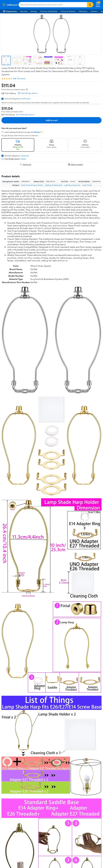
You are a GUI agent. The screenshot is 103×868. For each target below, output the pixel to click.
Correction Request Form (17, 579)
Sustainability (8, 682)
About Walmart (9, 666)
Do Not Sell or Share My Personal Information (22, 766)
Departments (10, 11)
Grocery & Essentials (49, 11)
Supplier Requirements (12, 686)
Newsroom (7, 673)
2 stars (37, 610)
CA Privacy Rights (10, 758)
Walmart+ (7, 707)
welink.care (26, 99)
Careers (94, 11)
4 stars (37, 604)
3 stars (37, 607)
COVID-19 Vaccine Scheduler (15, 720)
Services (24, 11)
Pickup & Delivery (68, 11)
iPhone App (8, 775)
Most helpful (52, 630)
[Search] (90, 5)
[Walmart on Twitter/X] (10, 790)
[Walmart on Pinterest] (20, 790)
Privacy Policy (9, 754)
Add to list (26, 164)
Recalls (6, 729)
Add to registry (76, 164)
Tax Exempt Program (11, 741)
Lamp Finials (87, 185)
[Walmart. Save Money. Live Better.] (10, 5)
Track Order (67, 652)
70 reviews (21, 79)
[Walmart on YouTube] (15, 790)
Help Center (48, 652)
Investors (7, 678)
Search (96, 630)
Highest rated (34, 630)
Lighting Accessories (72, 185)
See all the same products (90, 558)
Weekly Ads (85, 652)
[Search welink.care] (53, 5)
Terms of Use (8, 750)
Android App (8, 779)
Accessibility (8, 732)
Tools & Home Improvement (32, 185)
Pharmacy (83, 11)
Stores (6, 699)
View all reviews (11, 621)
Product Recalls (9, 737)
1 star (37, 613)
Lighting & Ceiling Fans (54, 185)
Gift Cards (7, 711)
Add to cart (51, 120)
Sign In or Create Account (24, 652)
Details (23, 159)
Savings (34, 11)
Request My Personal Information (17, 762)
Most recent (17, 630)
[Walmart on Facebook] (5, 790)
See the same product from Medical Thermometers (79, 404)
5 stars (37, 600)
